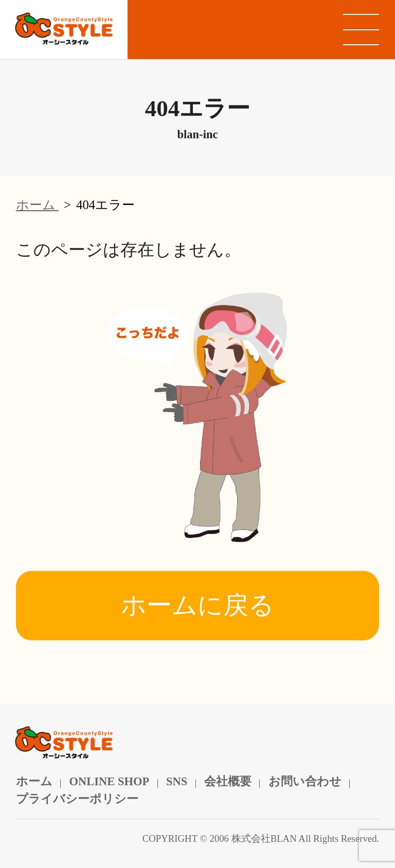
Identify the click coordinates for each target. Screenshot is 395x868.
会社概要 (228, 781)
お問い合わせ (305, 781)
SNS (177, 781)
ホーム (34, 781)
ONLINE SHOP (109, 781)
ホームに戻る (197, 605)
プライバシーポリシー (77, 799)
